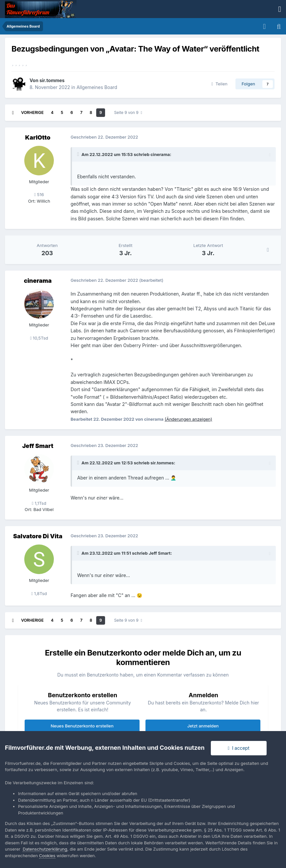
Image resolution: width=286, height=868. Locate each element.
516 (39, 194)
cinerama (160, 154)
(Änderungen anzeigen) (188, 419)
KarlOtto (38, 137)
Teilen (220, 84)
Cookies (47, 856)
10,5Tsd (39, 338)
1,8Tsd (39, 593)
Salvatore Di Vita (38, 536)
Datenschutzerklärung (45, 849)
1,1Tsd (39, 503)
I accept (239, 748)
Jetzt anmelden (203, 726)
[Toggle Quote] (79, 154)
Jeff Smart (38, 446)
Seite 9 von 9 (128, 112)
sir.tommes (52, 80)
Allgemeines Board (97, 87)
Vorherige (32, 112)
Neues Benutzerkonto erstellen (82, 726)
